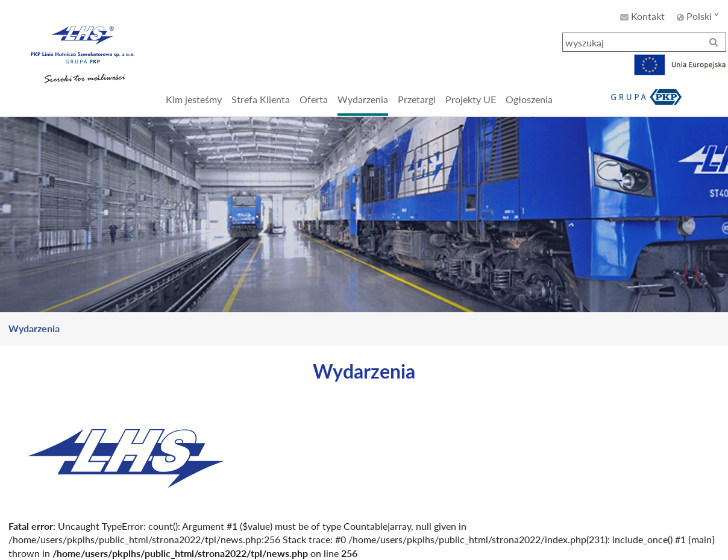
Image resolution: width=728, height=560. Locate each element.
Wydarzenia (34, 328)
